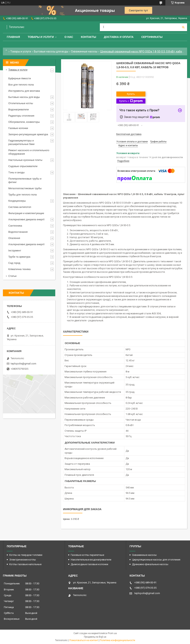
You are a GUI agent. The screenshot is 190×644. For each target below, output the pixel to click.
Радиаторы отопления (21, 116)
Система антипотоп (20, 207)
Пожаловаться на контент (84, 640)
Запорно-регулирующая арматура (28, 134)
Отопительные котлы (21, 103)
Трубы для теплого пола (22, 195)
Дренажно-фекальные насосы (150, 564)
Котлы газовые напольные (25, 564)
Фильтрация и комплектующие (26, 213)
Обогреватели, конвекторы (24, 122)
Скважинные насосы (84, 51)
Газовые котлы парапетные (87, 555)
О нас (69, 37)
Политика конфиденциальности (117, 640)
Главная (13, 37)
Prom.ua (112, 633)
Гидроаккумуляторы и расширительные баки (21, 142)
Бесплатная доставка (129, 134)
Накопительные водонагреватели (91, 560)
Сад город (14, 263)
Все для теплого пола (21, 85)
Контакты (88, 37)
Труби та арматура (19, 257)
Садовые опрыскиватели (23, 166)
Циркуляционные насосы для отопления (156, 560)
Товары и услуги (41, 37)
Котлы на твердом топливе (26, 555)
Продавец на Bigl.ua (95, 637)
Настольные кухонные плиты (25, 160)
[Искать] (183, 27)
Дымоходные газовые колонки (89, 564)
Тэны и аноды (16, 172)
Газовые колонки (18, 128)
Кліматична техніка (19, 269)
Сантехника (15, 226)
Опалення (14, 238)
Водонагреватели (19, 109)
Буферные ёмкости (20, 78)
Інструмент (15, 251)
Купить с (131, 101)
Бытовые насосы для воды (51, 51)
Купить (131, 94)
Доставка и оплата (119, 37)
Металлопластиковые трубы (25, 188)
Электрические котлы (23, 560)
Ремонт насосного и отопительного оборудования (29, 152)
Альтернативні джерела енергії (26, 219)
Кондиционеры (17, 201)
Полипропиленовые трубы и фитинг (25, 180)
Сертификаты (152, 37)
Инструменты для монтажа (24, 91)
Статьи (12, 276)
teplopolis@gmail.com (23, 364)
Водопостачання (18, 232)
